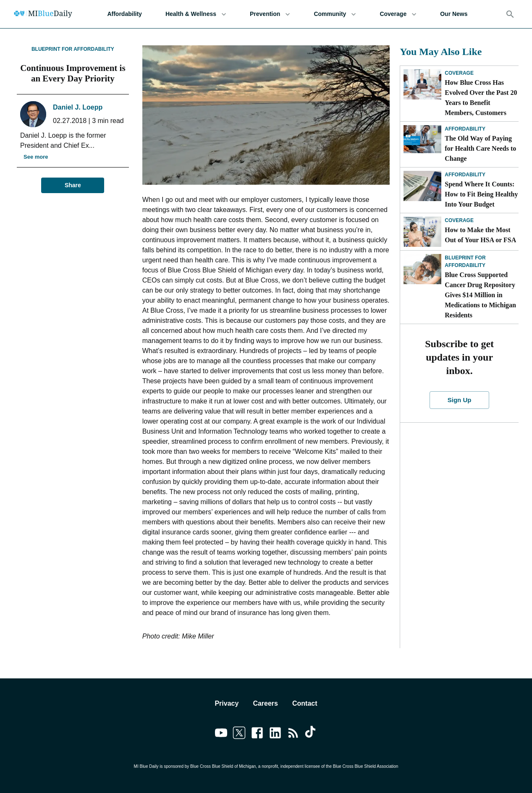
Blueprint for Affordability (73, 49)
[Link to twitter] (239, 734)
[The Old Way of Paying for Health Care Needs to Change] (422, 140)
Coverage (398, 14)
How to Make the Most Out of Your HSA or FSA (480, 235)
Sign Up (459, 400)
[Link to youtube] (221, 734)
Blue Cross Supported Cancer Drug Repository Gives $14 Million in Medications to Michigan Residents (480, 295)
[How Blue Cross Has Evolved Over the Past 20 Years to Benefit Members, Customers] (422, 84)
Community (335, 14)
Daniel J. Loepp (78, 107)
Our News (454, 14)
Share (73, 185)
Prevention (270, 14)
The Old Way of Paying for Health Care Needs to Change (480, 148)
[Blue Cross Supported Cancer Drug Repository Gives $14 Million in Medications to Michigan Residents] (422, 269)
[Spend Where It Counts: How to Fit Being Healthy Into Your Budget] (422, 186)
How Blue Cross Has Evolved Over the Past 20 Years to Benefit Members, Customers (481, 98)
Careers (265, 703)
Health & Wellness (196, 14)
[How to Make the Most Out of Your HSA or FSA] (422, 232)
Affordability (124, 14)
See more (36, 157)
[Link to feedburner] (293, 734)
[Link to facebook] (257, 734)
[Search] (510, 14)
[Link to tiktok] (311, 734)
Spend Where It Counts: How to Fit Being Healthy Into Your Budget (481, 194)
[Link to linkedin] (275, 734)
